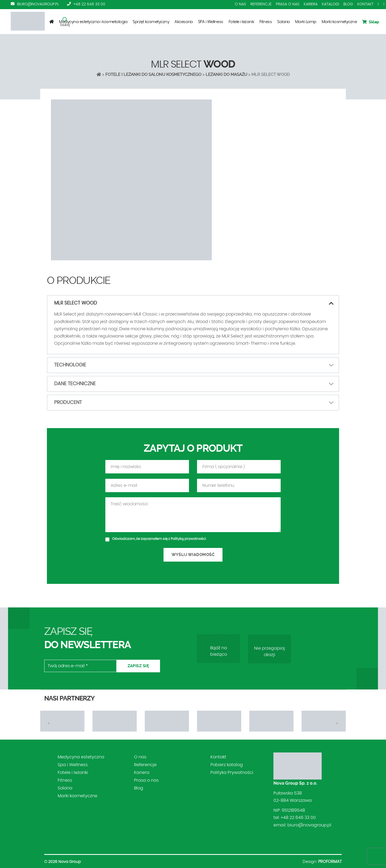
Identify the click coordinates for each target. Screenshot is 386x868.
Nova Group (70, 862)
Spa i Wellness (73, 765)
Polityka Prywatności (232, 773)
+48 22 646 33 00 (89, 4)
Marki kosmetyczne (339, 22)
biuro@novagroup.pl (38, 4)
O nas (240, 4)
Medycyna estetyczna (81, 757)
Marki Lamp (306, 22)
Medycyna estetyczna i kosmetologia (93, 22)
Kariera (311, 4)
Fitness (266, 22)
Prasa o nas (288, 4)
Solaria (283, 22)
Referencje (261, 4)
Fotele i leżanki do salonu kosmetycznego (153, 75)
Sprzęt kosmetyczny (151, 22)
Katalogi (331, 4)
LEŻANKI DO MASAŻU (226, 75)
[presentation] (49, 723)
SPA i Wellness (211, 22)
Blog (348, 4)
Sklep (371, 22)
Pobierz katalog (227, 765)
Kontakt (365, 4)
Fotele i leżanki (241, 22)
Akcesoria (184, 22)
